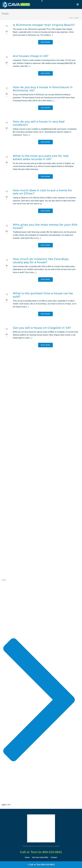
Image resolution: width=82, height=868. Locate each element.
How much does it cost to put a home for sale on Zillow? (42, 192)
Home (71, 18)
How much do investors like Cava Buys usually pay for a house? (41, 261)
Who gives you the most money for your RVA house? (45, 226)
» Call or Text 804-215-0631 (41, 865)
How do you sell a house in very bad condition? (39, 123)
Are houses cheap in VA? (31, 56)
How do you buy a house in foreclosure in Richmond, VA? (43, 89)
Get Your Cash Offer (40, 857)
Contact (54, 857)
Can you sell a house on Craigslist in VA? (42, 328)
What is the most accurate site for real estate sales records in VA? (41, 157)
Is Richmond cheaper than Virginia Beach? (44, 25)
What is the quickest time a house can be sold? (43, 295)
